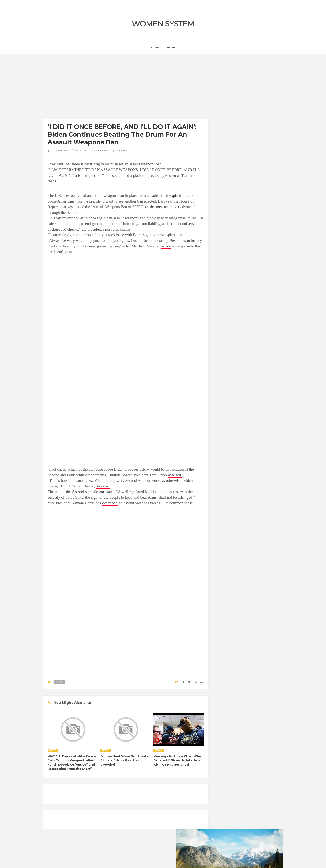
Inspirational (227, 539)
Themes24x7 (175, 861)
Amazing (225, 511)
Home (171, 47)
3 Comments (100, 151)
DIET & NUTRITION (232, 525)
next (222, 267)
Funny (264, 525)
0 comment (119, 151)
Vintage (239, 553)
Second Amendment (88, 492)
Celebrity (239, 518)
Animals (240, 511)
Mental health (265, 539)
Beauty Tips (257, 511)
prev (219, 267)
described (110, 503)
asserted (175, 475)
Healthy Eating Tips (231, 532)
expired (175, 196)
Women (253, 553)
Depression (256, 518)
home (155, 47)
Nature (224, 546)
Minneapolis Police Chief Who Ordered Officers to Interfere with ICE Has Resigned (177, 760)
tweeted (103, 486)
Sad (260, 546)
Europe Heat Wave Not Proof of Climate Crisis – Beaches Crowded (126, 760)
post (92, 175)
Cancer (224, 518)
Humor (252, 532)
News (60, 682)
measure (163, 207)
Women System (163, 24)
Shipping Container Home (238, 471)
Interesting (246, 539)
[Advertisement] (126, 87)
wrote (166, 246)
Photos (249, 546)
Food (252, 525)
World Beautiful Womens (235, 560)
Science (225, 553)
